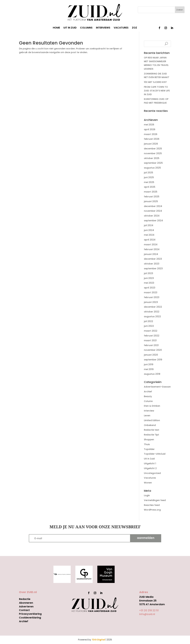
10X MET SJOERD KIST (155, 82)
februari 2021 (151, 345)
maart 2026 (151, 134)
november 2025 (153, 153)
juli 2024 (149, 225)
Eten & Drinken (152, 406)
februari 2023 (152, 297)
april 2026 (150, 129)
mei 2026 (149, 125)
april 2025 (150, 187)
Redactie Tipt (151, 435)
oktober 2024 (152, 216)
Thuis (147, 444)
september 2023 (153, 269)
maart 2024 (151, 245)
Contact (24, 610)
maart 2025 (151, 192)
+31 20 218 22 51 (149, 610)
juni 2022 (149, 326)
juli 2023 (148, 273)
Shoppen (149, 440)
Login (147, 495)
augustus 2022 (152, 316)
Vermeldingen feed (155, 500)
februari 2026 (152, 139)
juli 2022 (148, 321)
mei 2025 (149, 182)
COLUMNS (86, 28)
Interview (149, 411)
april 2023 (150, 288)
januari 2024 (151, 254)
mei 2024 (149, 235)
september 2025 (153, 163)
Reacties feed (152, 505)
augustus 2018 (152, 374)
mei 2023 (149, 283)
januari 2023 (151, 302)
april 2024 (150, 240)
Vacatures (150, 478)
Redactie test (152, 430)
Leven (147, 416)
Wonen (148, 483)
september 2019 (153, 360)
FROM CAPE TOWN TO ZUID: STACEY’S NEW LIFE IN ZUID (157, 91)
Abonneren (26, 603)
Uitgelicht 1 (150, 463)
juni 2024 (149, 230)
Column (148, 401)
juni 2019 (149, 364)
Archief (148, 392)
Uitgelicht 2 (150, 468)
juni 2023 (149, 278)
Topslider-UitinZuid (155, 454)
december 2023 (153, 259)
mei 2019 (149, 369)
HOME (56, 28)
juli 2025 (148, 173)
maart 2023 (151, 292)
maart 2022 (151, 331)
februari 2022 (152, 336)
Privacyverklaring (30, 614)
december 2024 (153, 206)
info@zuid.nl (147, 614)
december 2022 (153, 307)
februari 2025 (152, 197)
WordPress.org (152, 510)
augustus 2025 (152, 168)
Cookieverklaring (30, 618)
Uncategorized (152, 473)
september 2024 (153, 221)
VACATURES (121, 28)
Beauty (148, 396)
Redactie (25, 599)
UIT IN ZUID (70, 28)
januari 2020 (151, 355)
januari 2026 (151, 144)
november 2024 (153, 211)
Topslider (149, 449)
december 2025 (153, 149)
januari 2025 (151, 201)
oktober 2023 (152, 264)
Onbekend (150, 425)
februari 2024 (152, 249)
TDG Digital (98, 640)
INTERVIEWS (103, 28)
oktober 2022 (152, 312)
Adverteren (26, 607)
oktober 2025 (152, 158)
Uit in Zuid (149, 459)
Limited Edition (152, 420)
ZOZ (134, 28)
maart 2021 (150, 340)
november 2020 (153, 350)
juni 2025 (149, 177)
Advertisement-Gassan (157, 387)
